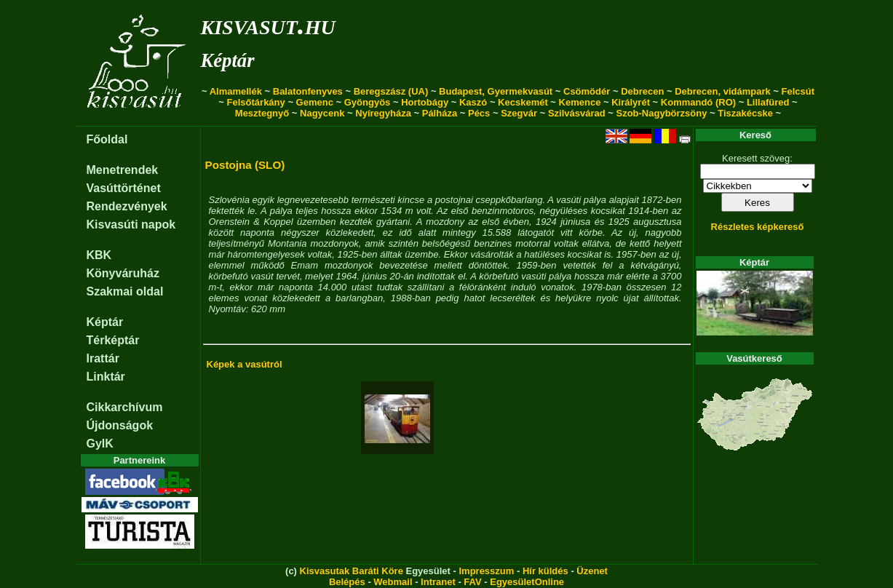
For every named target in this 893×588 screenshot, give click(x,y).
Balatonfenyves (308, 91)
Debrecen (642, 91)
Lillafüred (768, 102)
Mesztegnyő (262, 113)
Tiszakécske (745, 113)
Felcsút (798, 91)
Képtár (228, 60)
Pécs (479, 113)
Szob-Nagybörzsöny (661, 113)
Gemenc (315, 102)
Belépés (347, 582)
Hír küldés (545, 571)
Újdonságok (120, 425)
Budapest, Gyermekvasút (496, 91)
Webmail (393, 582)
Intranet (438, 582)
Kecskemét (523, 102)
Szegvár (519, 113)
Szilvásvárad (577, 113)
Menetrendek (123, 170)
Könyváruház (123, 273)
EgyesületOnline (527, 582)
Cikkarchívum (125, 407)
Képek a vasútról (245, 364)
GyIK (100, 444)
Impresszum (486, 571)
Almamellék (236, 91)
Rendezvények (127, 206)
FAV (472, 582)
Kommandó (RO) (698, 102)
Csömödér (587, 91)
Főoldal (107, 139)
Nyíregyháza (383, 113)
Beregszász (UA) (391, 91)
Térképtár (113, 340)
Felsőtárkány (256, 102)
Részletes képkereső (758, 227)
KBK (99, 255)
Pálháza (440, 113)
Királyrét (631, 102)
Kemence (580, 102)
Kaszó (473, 102)
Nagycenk (322, 113)
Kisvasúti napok (131, 225)
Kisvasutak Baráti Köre (352, 571)
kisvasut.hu (268, 24)
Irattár (103, 358)
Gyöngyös (368, 102)
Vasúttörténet (124, 188)
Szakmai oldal (125, 291)
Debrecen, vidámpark (723, 91)
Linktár (106, 377)
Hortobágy (425, 102)
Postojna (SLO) (245, 165)
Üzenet (592, 571)
